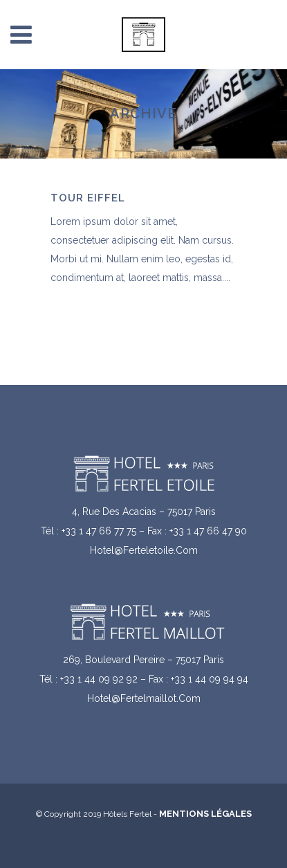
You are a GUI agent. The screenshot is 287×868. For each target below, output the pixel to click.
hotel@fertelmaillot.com (144, 698)
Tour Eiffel (88, 198)
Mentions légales (205, 814)
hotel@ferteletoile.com (144, 550)
